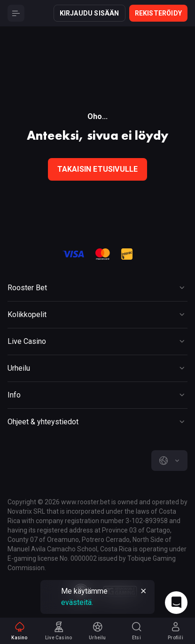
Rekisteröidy (158, 13)
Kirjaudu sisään (90, 13)
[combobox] (169, 461)
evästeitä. (77, 602)
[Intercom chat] (176, 603)
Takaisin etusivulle (98, 169)
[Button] (16, 13)
